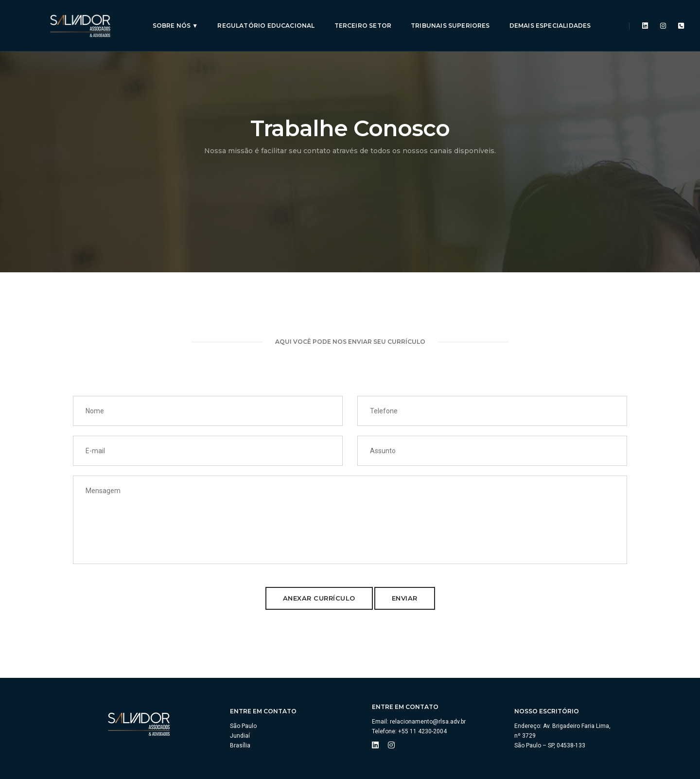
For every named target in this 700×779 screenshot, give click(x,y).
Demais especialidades (547, 17)
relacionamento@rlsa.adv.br (428, 722)
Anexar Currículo (319, 598)
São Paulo (243, 726)
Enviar (405, 598)
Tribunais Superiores (448, 17)
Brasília (240, 745)
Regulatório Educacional (263, 17)
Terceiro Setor (360, 17)
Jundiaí (240, 736)
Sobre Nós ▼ (173, 17)
